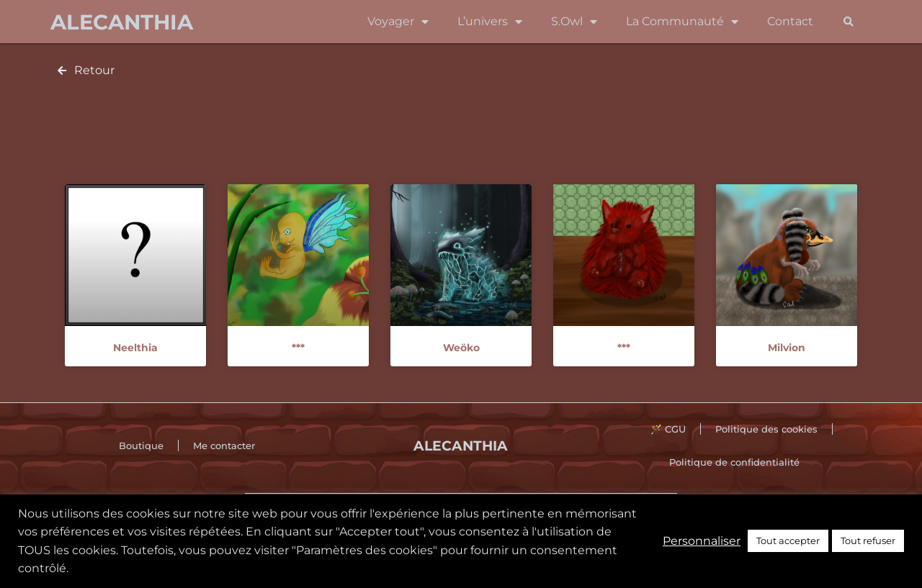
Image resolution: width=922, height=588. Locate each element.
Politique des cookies (766, 429)
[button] (848, 22)
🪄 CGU (668, 429)
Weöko (461, 348)
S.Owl (574, 22)
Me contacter (224, 445)
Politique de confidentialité (734, 462)
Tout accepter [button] (788, 540)
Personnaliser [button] (702, 541)
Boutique (141, 445)
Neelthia (135, 348)
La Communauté (682, 22)
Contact (790, 21)
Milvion (787, 348)
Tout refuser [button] (868, 540)
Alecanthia (122, 22)
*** (298, 348)
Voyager (398, 22)
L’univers (490, 22)
